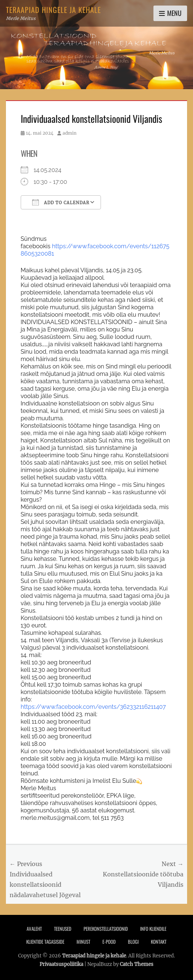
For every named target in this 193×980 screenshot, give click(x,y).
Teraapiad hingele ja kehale (53, 10)
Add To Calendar (61, 202)
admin (70, 133)
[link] (93, 707)
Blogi (133, 942)
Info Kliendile (153, 929)
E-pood (109, 942)
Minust (83, 942)
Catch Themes (137, 964)
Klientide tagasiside (45, 942)
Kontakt (159, 942)
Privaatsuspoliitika (61, 964)
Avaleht (34, 929)
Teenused (63, 929)
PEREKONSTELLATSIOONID (106, 929)
